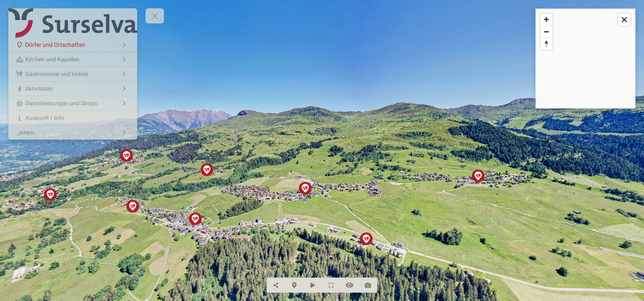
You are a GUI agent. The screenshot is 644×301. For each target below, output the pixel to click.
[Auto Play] (313, 285)
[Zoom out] (546, 32)
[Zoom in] (546, 19)
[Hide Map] (294, 285)
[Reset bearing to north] (546, 44)
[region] (585, 59)
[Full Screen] (331, 285)
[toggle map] (624, 20)
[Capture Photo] (368, 285)
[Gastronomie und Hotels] (73, 74)
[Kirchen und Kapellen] (73, 59)
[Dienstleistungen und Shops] (73, 103)
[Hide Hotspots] (350, 285)
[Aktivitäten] (73, 89)
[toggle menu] (155, 16)
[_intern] (73, 133)
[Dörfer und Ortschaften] (73, 45)
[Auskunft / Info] (73, 118)
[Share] (276, 285)
